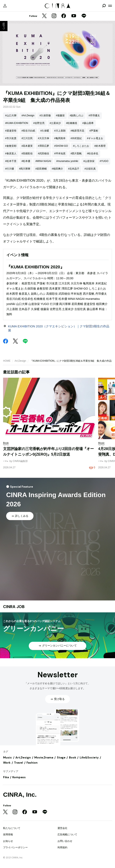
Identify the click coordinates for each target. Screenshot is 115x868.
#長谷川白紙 (28, 131)
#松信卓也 (93, 154)
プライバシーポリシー (15, 847)
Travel (18, 763)
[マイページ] (5, 6)
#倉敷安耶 (11, 146)
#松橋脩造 (72, 123)
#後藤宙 (60, 115)
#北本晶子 (74, 169)
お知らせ (8, 841)
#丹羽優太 (94, 115)
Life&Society (89, 757)
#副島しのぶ (77, 115)
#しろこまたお (81, 146)
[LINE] (84, 16)
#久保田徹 (45, 115)
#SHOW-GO (61, 146)
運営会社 (62, 828)
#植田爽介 (57, 169)
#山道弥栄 (89, 161)
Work (7, 763)
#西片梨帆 (76, 154)
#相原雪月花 (78, 131)
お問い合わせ (65, 841)
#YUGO (104, 161)
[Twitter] (44, 16)
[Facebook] (64, 16)
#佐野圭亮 (39, 123)
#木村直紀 (76, 138)
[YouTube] (74, 16)
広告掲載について (67, 835)
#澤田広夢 (43, 146)
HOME (7, 361)
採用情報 (8, 835)
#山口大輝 (11, 115)
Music (7, 757)
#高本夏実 (27, 146)
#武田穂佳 (43, 154)
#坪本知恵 (60, 154)
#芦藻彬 (94, 131)
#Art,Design (28, 115)
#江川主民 (27, 138)
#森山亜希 (88, 123)
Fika (6, 777)
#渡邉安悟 (11, 131)
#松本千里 (11, 161)
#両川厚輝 (25, 169)
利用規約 (62, 847)
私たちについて (12, 828)
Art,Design (20, 361)
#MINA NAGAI (43, 161)
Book (73, 757)
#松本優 (26, 161)
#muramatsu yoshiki (67, 161)
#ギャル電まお (95, 138)
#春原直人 (11, 154)
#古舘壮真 (90, 169)
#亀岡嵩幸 (60, 138)
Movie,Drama (44, 757)
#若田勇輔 (41, 169)
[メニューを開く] (110, 6)
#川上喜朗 (60, 131)
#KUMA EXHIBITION (17, 123)
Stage (61, 757)
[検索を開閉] (104, 6)
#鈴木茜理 (100, 146)
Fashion (32, 763)
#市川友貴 (11, 138)
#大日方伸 (43, 138)
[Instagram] (54, 16)
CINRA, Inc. (20, 795)
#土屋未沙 (55, 123)
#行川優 (10, 169)
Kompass (19, 777)
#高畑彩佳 (27, 154)
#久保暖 (45, 131)
